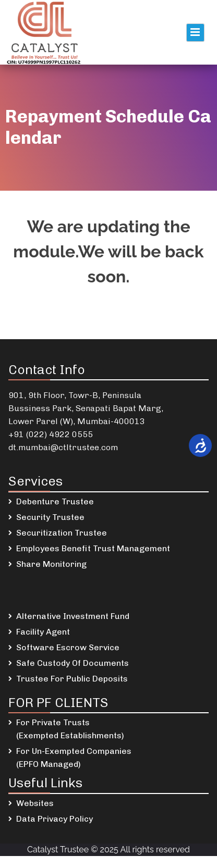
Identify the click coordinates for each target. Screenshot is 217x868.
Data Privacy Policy (55, 819)
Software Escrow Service (68, 647)
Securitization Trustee (62, 533)
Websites (35, 803)
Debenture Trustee (55, 501)
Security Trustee (50, 517)
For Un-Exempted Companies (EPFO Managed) (74, 758)
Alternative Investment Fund (73, 616)
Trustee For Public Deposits (72, 679)
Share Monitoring (51, 564)
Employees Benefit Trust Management (93, 548)
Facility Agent (43, 632)
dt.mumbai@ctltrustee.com (63, 447)
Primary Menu (195, 33)
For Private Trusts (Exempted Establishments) (70, 729)
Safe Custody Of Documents (73, 663)
